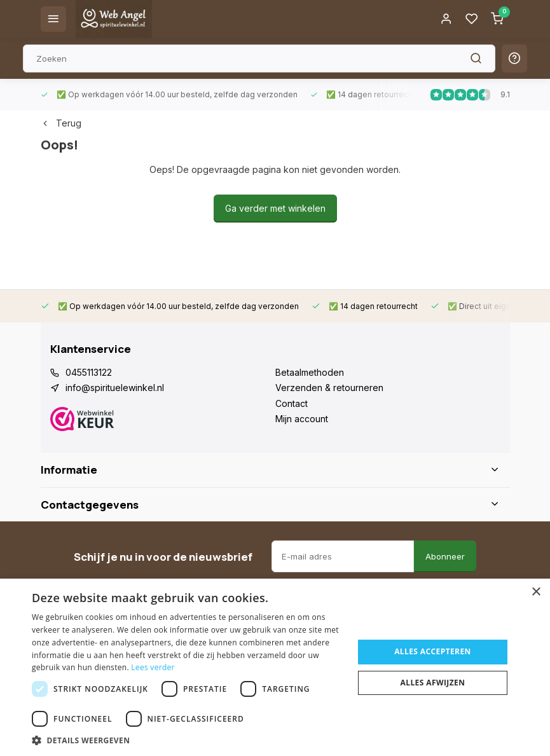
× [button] (536, 592)
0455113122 (89, 372)
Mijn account (302, 419)
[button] (188, 740)
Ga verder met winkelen (275, 208)
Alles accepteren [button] (433, 651)
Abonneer (445, 556)
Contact (292, 403)
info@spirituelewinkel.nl (115, 388)
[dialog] (275, 667)
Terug (61, 123)
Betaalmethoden (310, 372)
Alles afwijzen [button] (433, 683)
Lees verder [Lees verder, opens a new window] (153, 667)
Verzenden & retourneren (329, 388)
